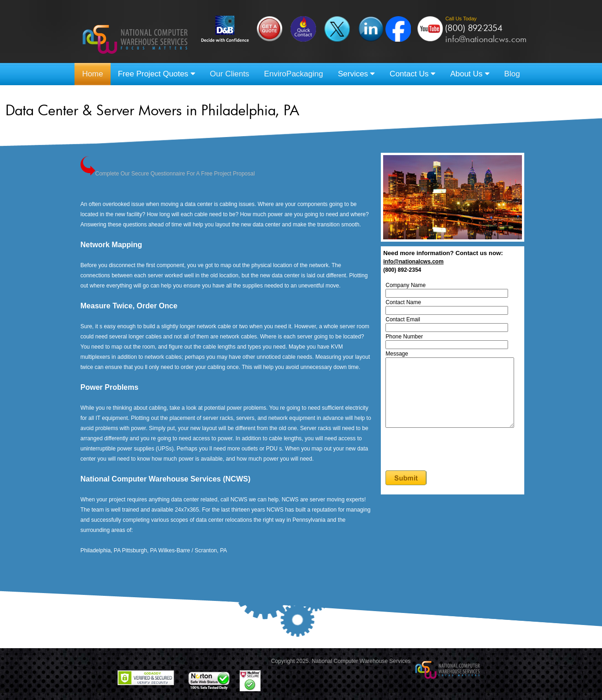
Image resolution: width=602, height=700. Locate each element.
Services (356, 74)
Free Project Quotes (157, 74)
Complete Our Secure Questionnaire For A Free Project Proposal (168, 174)
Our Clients (230, 74)
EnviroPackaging (294, 74)
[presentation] (458, 464)
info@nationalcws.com (486, 39)
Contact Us (413, 74)
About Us (470, 74)
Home (92, 74)
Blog (512, 74)
